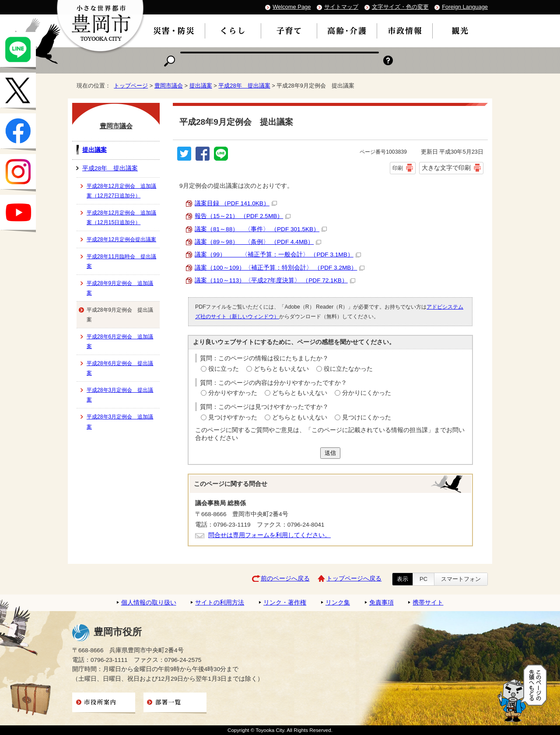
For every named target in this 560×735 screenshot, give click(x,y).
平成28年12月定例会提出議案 (121, 239)
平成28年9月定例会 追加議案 (120, 288)
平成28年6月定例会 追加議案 (120, 341)
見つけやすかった (233, 417)
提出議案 (201, 86)
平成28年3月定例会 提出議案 (120, 395)
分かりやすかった (233, 393)
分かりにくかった (367, 393)
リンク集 (338, 603)
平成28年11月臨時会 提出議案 (121, 261)
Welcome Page (292, 7)
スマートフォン (461, 579)
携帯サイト (428, 603)
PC (423, 579)
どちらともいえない (281, 369)
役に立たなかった (348, 369)
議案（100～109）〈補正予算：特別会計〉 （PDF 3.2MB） (280, 268)
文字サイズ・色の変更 (400, 7)
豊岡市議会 (169, 86)
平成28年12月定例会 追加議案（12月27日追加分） (121, 191)
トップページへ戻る (354, 579)
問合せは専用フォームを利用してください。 (269, 535)
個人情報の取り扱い (149, 603)
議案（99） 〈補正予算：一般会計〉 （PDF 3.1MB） (278, 255)
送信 (330, 453)
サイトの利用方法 (220, 603)
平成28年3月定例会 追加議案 (120, 422)
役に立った (224, 369)
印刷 (398, 168)
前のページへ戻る (285, 579)
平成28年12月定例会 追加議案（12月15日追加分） (121, 218)
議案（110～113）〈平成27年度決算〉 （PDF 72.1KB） (275, 280)
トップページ (131, 86)
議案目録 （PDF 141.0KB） (236, 203)
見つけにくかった (367, 417)
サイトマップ (341, 7)
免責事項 (381, 603)
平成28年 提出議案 (244, 86)
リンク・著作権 (285, 603)
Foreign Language (465, 7)
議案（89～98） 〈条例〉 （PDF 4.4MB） (258, 242)
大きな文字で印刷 (446, 168)
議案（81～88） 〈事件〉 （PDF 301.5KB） (261, 229)
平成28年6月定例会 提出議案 (120, 368)
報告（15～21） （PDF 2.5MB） (243, 216)
